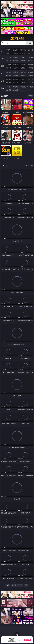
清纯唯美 (16, 75)
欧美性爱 (30, 65)
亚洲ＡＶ (8, 57)
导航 (2, 88)
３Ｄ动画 (30, 57)
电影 (2, 66)
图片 (2, 73)
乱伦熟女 (23, 68)
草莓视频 (23, 87)
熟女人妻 (8, 60)
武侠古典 (30, 79)
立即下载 (27, 640)
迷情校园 (8, 83)
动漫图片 (30, 72)
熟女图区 (23, 75)
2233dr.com (17, 38)
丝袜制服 (16, 60)
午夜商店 (16, 87)
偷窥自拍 (8, 72)
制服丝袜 (8, 68)
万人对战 (23, 50)
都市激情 (8, 79)
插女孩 (8, 87)
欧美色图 (23, 72)
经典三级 (16, 68)
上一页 (14, 585)
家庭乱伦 (16, 79)
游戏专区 (30, 50)
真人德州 (16, 50)
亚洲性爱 (8, 65)
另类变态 (30, 68)
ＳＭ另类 (30, 60)
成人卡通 (23, 65)
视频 (2, 59)
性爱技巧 (30, 83)
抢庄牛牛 (30, 53)
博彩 (2, 51)
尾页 (26, 585)
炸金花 (16, 53)
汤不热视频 (30, 87)
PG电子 (8, 50)
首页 (8, 585)
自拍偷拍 (16, 57)
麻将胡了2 (8, 53)
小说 (2, 81)
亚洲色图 (16, 72)
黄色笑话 (23, 83)
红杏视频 (8, 90)
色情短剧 (16, 90)
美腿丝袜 (8, 75)
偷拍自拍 (16, 65)
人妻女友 (23, 79)
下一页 (20, 585)
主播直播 (23, 60)
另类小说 (16, 83)
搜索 (30, 43)
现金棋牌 (23, 53)
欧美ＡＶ (23, 57)
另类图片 (30, 75)
